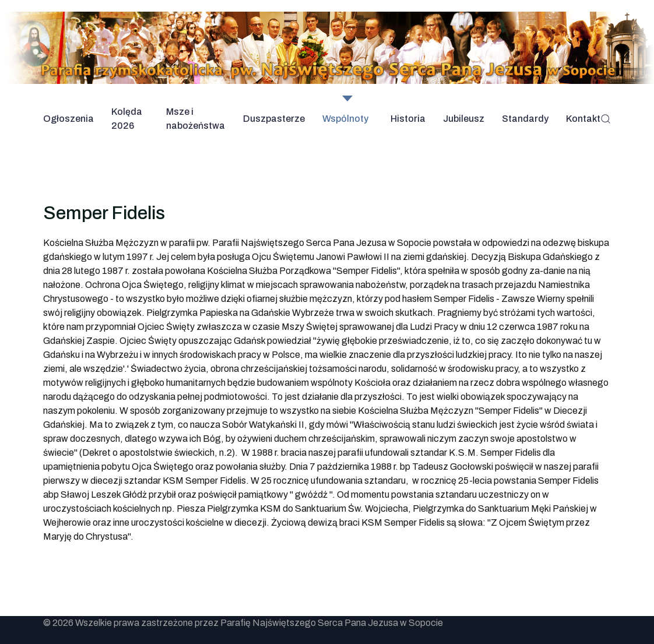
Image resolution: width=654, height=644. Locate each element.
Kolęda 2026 (127, 119)
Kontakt (583, 119)
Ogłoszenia (68, 119)
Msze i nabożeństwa (196, 119)
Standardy (525, 119)
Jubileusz (464, 119)
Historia (408, 119)
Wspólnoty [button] (345, 119)
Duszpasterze (274, 119)
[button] (606, 119)
